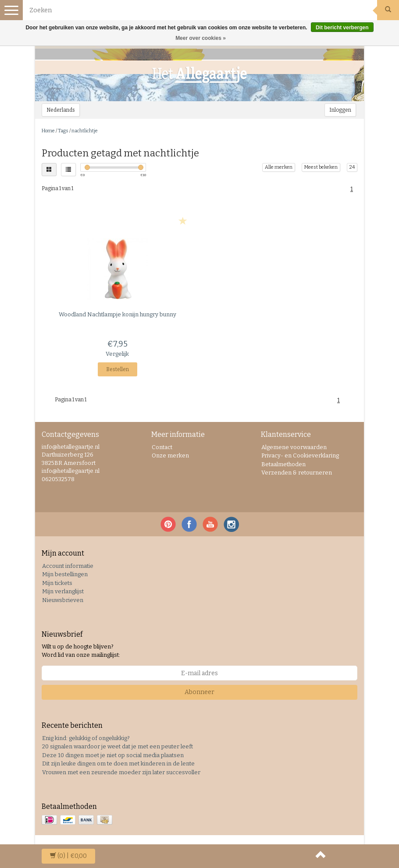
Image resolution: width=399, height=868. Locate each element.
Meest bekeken (321, 167)
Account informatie (68, 566)
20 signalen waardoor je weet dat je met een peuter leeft (118, 746)
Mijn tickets (57, 583)
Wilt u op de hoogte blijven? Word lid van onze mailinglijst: (81, 651)
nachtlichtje (85, 131)
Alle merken (279, 167)
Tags (63, 131)
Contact (162, 447)
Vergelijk (117, 354)
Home (48, 131)
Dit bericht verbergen (342, 28)
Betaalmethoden (283, 464)
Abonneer (199, 692)
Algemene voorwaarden (294, 447)
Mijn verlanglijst (63, 591)
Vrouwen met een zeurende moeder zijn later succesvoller (121, 772)
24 (352, 167)
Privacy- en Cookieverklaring (300, 455)
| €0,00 (68, 856)
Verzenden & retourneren (297, 473)
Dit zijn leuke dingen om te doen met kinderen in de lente (118, 763)
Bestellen (118, 369)
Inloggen (340, 110)
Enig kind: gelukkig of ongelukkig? (86, 738)
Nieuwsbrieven (63, 600)
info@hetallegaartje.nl (71, 471)
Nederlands (61, 110)
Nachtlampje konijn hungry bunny (118, 314)
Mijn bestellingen (65, 574)
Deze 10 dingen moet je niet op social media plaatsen (113, 755)
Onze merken (170, 455)
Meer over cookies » (201, 38)
